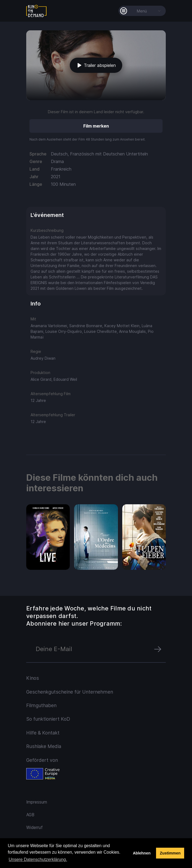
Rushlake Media (44, 746)
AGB (30, 815)
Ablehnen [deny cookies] (142, 853)
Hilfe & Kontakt (43, 733)
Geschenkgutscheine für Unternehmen (70, 692)
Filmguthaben (41, 705)
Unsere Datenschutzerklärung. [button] (38, 859)
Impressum (37, 802)
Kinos (33, 678)
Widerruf (34, 828)
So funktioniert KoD (48, 719)
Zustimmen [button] (170, 853)
